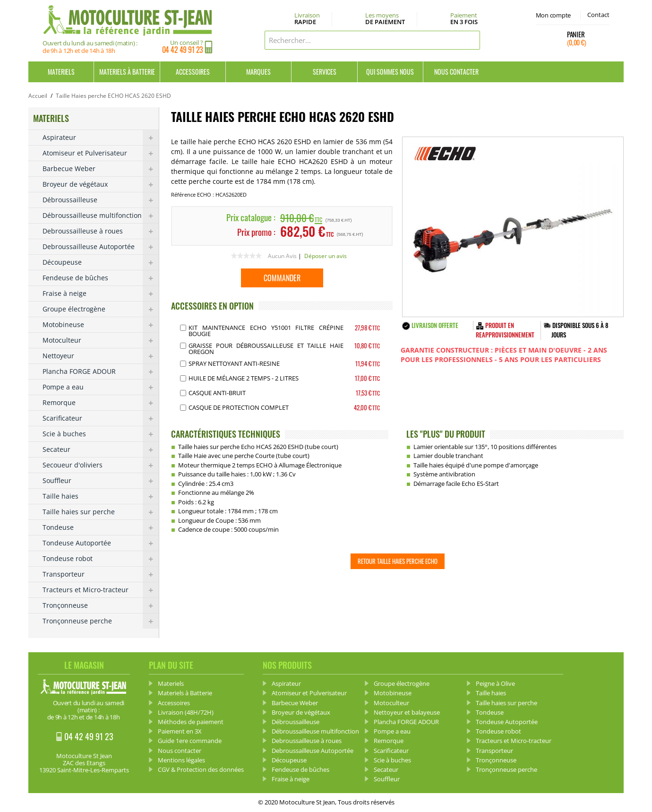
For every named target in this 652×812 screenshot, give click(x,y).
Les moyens (385, 19)
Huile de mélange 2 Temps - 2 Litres (244, 378)
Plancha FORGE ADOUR (101, 371)
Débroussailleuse (101, 200)
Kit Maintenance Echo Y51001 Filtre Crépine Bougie (266, 331)
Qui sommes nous (390, 72)
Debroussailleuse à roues (101, 231)
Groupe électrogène (101, 309)
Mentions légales (181, 760)
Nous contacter (456, 72)
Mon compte (553, 15)
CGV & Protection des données (201, 769)
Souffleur (101, 481)
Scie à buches (101, 434)
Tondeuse (101, 527)
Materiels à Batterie (127, 72)
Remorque (101, 403)
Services (325, 72)
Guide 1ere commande (190, 741)
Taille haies (101, 496)
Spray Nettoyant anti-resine (234, 363)
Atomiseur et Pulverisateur (101, 153)
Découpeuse (101, 262)
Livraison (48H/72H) (186, 712)
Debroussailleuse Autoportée (101, 247)
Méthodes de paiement (191, 722)
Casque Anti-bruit (217, 393)
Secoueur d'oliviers (101, 465)
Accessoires (193, 72)
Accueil (38, 96)
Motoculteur (101, 340)
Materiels (61, 72)
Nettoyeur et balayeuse (407, 712)
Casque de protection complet (239, 407)
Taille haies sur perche (101, 512)
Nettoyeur (101, 356)
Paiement (464, 18)
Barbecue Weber (101, 169)
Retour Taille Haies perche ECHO (398, 561)
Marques (258, 72)
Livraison (307, 19)
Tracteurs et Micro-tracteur (101, 590)
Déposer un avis (326, 256)
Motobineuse (101, 325)
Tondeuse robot (101, 559)
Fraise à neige (101, 294)
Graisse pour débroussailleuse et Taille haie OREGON (266, 349)
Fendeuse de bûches (101, 278)
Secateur (101, 449)
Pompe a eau (101, 387)
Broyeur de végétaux (101, 184)
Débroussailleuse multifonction (101, 216)
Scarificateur (101, 418)
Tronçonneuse (101, 605)
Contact (598, 15)
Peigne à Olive (495, 683)
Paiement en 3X (180, 731)
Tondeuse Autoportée (101, 543)
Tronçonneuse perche (101, 621)
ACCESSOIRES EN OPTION (212, 306)
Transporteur (101, 574)
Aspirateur (101, 138)
